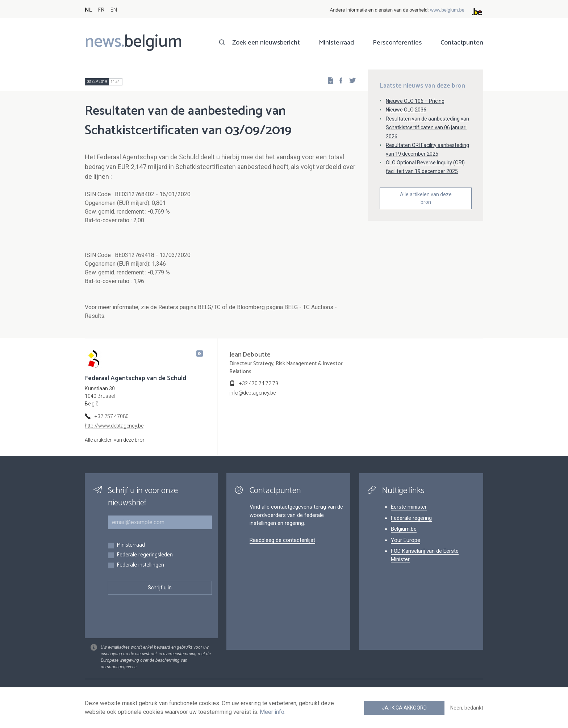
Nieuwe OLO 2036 (406, 110)
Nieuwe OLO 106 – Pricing (415, 101)
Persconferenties (397, 43)
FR (101, 10)
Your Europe (406, 540)
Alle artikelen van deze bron (426, 198)
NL (88, 10)
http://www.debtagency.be (114, 426)
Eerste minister (409, 507)
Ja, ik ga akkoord (404, 708)
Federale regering (411, 518)
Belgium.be (404, 529)
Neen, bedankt (467, 708)
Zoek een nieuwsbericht (266, 43)
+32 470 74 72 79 (259, 383)
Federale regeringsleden (145, 555)
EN (114, 10)
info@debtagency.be (252, 393)
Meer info (272, 712)
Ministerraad (336, 43)
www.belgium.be (447, 10)
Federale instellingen (140, 565)
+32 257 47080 (112, 416)
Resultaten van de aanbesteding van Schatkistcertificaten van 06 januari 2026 (427, 127)
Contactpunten (462, 43)
